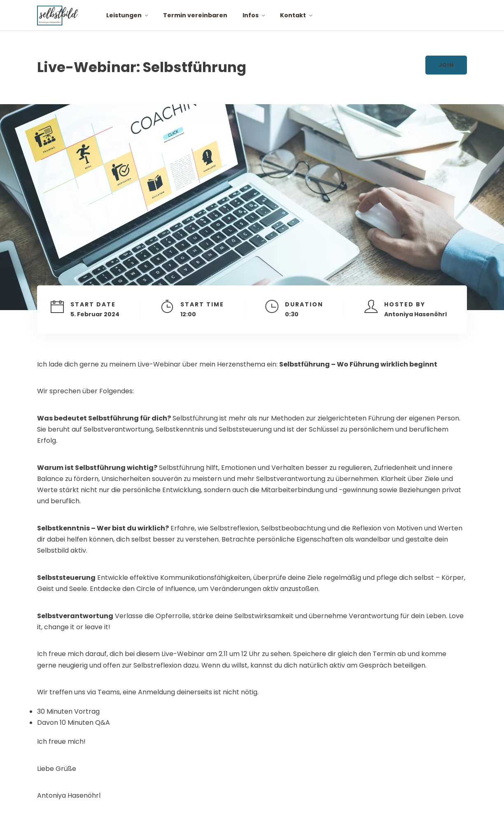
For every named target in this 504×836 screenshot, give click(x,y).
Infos (251, 15)
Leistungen (124, 15)
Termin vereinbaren (195, 15)
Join (446, 65)
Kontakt (293, 15)
